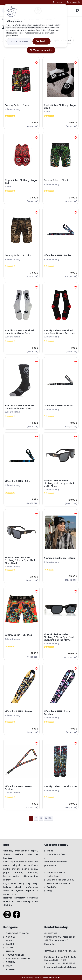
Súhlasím (41, 41)
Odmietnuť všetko (19, 41)
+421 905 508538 (66, 963)
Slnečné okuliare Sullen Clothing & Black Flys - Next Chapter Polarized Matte (59, 637)
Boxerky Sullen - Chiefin (56, 180)
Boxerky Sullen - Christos (18, 635)
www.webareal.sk (52, 977)
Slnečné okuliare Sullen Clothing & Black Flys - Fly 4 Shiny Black (20, 560)
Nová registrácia (73, 2)
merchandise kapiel (26, 851)
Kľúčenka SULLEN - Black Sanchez (57, 713)
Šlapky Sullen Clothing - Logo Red (21, 182)
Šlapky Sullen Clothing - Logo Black (60, 107)
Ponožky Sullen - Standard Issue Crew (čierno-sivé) (19, 407)
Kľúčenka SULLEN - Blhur (18, 481)
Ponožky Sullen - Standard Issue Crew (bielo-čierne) (19, 332)
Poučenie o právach (57, 854)
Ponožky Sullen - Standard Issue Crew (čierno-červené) (59, 332)
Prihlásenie (58, 2)
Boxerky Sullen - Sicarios (18, 255)
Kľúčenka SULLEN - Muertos (58, 406)
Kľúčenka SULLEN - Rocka (57, 255)
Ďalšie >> (49, 818)
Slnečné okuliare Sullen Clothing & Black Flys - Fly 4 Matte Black (59, 483)
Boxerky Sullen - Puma (17, 105)
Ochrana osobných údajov (60, 880)
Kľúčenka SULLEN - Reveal (19, 711)
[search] (77, 11)
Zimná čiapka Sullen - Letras (59, 558)
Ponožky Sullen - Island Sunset (60, 786)
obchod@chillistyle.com (65, 967)
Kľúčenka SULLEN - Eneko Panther (18, 788)
